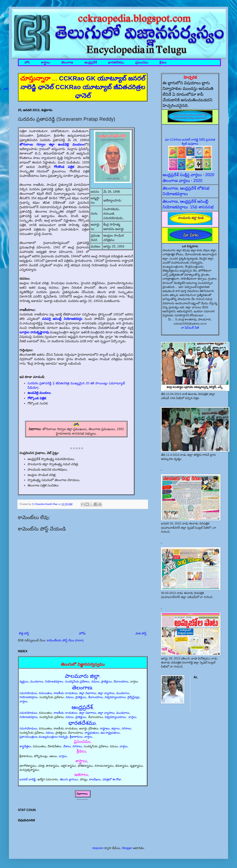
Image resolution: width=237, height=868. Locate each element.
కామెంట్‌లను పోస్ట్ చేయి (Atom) (65, 640)
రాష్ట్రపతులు (92, 733)
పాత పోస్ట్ (141, 633)
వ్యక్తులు (24, 681)
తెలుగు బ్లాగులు (69, 779)
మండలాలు (37, 681)
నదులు (95, 681)
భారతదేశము (116, 62)
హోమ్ (82, 633)
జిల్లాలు (116, 728)
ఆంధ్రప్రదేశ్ (91, 62)
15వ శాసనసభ (202, 207)
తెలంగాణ (67, 62)
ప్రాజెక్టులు (107, 681)
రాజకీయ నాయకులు (66, 693)
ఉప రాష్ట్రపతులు (110, 733)
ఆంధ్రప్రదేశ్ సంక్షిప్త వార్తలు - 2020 (188, 175)
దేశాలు (67, 746)
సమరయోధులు (28, 693)
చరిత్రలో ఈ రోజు (112, 779)
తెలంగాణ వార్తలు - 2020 (182, 181)
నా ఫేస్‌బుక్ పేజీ (190, 328)
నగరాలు (126, 728)
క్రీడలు (163, 62)
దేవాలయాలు (121, 681)
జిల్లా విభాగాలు (88, 693)
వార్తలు (23, 701)
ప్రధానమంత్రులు (29, 737)
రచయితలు (45, 693)
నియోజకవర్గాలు (54, 681)
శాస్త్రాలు (45, 62)
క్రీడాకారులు (76, 737)
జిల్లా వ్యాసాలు (106, 693)
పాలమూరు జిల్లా (82, 676)
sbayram (98, 848)
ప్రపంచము (142, 62)
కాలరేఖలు (95, 779)
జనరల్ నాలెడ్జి (28, 779)
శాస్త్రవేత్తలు (25, 746)
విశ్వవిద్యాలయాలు (115, 697)
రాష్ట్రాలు (105, 728)
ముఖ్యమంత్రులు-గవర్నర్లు (53, 737)
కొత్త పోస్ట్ (24, 633)
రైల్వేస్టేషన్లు (134, 697)
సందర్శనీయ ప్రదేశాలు (77, 681)
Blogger (127, 848)
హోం (27, 62)
